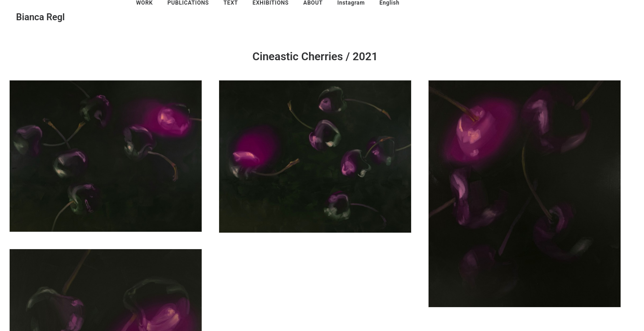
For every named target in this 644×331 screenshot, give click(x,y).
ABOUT (313, 3)
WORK (144, 3)
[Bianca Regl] (40, 17)
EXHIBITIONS (271, 3)
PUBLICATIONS (188, 3)
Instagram (351, 3)
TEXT (231, 3)
